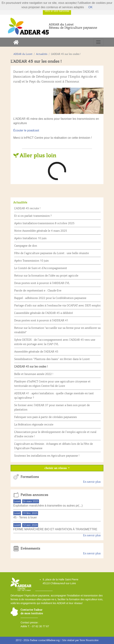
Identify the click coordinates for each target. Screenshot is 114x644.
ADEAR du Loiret (23, 54)
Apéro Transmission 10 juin (31, 261)
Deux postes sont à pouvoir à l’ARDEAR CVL (42, 283)
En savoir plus (92, 482)
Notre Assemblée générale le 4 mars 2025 (41, 231)
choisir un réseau (56, 468)
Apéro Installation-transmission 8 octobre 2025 (44, 223)
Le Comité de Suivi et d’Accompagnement (41, 268)
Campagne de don (26, 246)
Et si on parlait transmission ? (33, 216)
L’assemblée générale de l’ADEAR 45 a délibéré (44, 313)
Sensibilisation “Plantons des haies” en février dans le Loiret (52, 359)
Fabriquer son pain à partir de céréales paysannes (46, 417)
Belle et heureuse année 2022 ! (34, 374)
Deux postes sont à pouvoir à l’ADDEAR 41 (41, 320)
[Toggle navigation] (98, 42)
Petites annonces (34, 495)
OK (90, 7)
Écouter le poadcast (26, 130)
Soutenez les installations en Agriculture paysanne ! (47, 456)
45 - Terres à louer (25, 517)
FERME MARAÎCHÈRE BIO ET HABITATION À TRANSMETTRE (55, 529)
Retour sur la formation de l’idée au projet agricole (46, 276)
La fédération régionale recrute (34, 425)
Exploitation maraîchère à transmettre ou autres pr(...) (48, 506)
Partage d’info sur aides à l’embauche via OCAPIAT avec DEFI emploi (57, 306)
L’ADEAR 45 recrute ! (27, 208)
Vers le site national (57, 11)
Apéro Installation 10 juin (30, 238)
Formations (30, 477)
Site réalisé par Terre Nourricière (80, 640)
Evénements (30, 548)
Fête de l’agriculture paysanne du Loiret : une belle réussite (52, 253)
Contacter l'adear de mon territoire (32, 612)
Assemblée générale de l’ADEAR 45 (36, 352)
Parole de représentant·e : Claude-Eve (38, 291)
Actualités (42, 54)
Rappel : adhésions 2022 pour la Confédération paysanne (50, 298)
